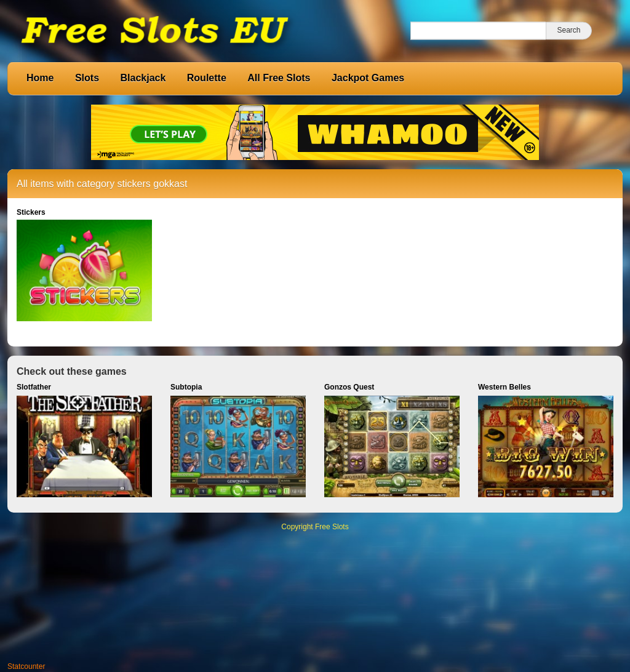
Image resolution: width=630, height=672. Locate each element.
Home (40, 78)
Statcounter (26, 666)
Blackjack (143, 78)
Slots (87, 78)
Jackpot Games (368, 78)
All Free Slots (279, 78)
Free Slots (332, 527)
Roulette (207, 78)
